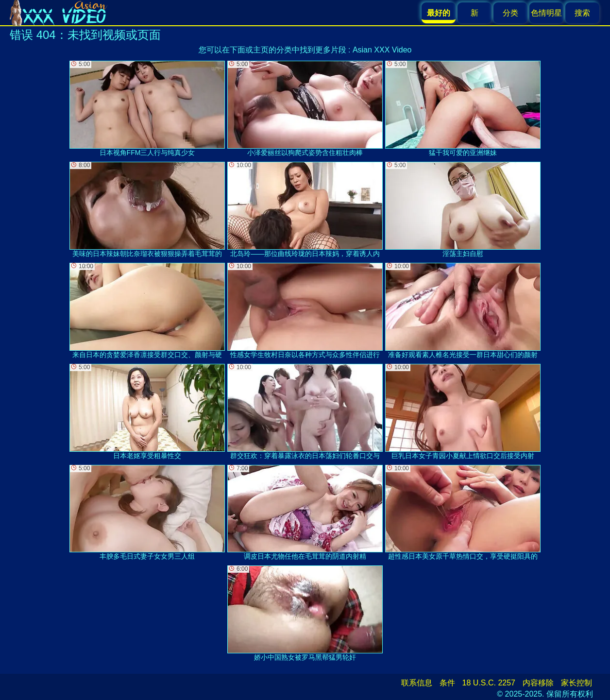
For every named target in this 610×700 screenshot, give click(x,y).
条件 (447, 683)
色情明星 (546, 13)
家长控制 (576, 683)
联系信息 (417, 683)
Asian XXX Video (382, 50)
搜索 (582, 13)
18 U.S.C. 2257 (489, 683)
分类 (510, 13)
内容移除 (538, 683)
